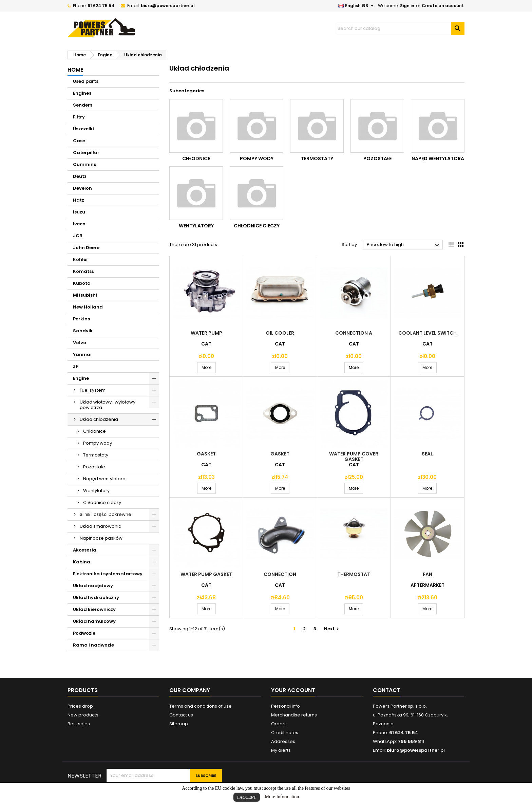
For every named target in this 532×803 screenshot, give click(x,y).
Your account (293, 690)
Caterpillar (86, 153)
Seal (427, 454)
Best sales (79, 724)
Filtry (79, 117)
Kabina (82, 562)
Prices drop (80, 706)
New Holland (88, 307)
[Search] (399, 29)
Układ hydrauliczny (96, 597)
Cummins (84, 164)
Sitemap (179, 724)
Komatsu (84, 271)
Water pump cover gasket (354, 456)
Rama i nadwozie (93, 645)
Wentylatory (96, 491)
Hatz (79, 200)
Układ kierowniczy (94, 609)
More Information (282, 797)
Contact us (181, 715)
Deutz (80, 176)
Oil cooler (280, 333)
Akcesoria (85, 550)
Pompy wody (98, 443)
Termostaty (96, 455)
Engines (82, 93)
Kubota (82, 283)
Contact (387, 690)
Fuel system (93, 390)
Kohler (81, 259)
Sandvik (83, 331)
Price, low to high (404, 245)
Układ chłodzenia (99, 419)
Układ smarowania (101, 526)
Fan (427, 574)
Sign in (407, 6)
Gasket (206, 454)
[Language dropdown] (357, 6)
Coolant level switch (427, 333)
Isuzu (79, 212)
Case (79, 141)
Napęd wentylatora (104, 479)
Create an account (443, 6)
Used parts (86, 81)
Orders (279, 724)
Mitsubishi (85, 295)
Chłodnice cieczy (102, 502)
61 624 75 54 (101, 6)
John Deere (86, 248)
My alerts (281, 750)
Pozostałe (94, 467)
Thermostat (354, 574)
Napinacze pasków (101, 538)
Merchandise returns (294, 715)
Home (75, 70)
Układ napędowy (93, 586)
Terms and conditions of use (201, 706)
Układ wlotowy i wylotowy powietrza (108, 405)
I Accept (247, 797)
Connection (280, 574)
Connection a (354, 333)
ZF (75, 366)
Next (332, 629)
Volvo (80, 343)
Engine (81, 378)
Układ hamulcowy (94, 621)
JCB (78, 236)
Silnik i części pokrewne (106, 514)
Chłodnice (94, 431)
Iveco (79, 224)
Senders (83, 105)
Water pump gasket (206, 574)
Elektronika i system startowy (108, 574)
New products (83, 715)
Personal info (286, 706)
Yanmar (83, 354)
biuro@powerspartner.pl (168, 6)
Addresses (283, 741)
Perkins (81, 319)
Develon (82, 188)
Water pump (206, 333)
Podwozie (84, 633)
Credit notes (285, 733)
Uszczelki (83, 129)
